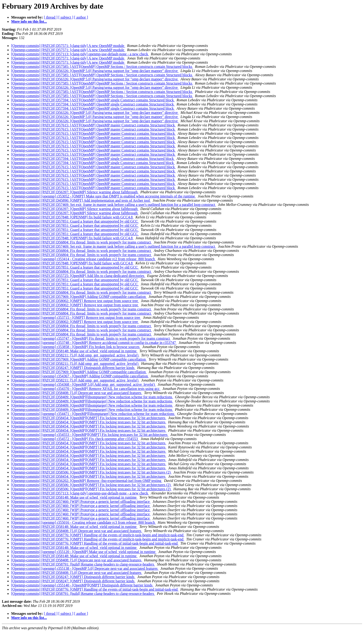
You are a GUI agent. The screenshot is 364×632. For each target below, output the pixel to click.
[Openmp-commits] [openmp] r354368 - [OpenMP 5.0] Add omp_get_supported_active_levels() (83, 384)
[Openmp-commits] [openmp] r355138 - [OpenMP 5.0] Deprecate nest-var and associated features (85, 568)
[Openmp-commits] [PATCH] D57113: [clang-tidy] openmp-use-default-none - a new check (80, 54)
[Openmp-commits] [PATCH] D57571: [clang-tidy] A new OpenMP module (68, 46)
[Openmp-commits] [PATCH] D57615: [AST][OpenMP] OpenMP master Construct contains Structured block (93, 125)
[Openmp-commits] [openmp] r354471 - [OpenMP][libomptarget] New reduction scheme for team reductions (93, 414)
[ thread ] (51, 17)
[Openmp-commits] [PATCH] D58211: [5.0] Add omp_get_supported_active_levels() (75, 355)
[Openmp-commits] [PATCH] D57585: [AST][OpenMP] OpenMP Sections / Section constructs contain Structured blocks (102, 67)
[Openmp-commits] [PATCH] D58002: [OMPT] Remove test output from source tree (75, 301)
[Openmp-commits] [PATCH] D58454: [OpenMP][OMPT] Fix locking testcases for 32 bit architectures (89, 418)
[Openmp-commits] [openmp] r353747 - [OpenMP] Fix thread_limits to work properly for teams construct (91, 338)
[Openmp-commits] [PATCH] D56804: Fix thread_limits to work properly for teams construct (81, 242)
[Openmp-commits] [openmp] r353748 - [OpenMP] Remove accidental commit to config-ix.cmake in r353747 (94, 343)
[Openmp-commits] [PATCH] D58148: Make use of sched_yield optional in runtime (74, 351)
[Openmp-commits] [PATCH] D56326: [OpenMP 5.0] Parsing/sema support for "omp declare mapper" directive (95, 71)
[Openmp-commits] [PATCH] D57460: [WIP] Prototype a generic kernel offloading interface (81, 502)
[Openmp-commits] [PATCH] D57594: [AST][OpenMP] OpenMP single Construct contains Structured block (93, 100)
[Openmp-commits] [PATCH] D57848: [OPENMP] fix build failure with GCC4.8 (72, 217)
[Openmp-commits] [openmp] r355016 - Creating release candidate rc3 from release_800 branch (83, 522)
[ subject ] (66, 17)
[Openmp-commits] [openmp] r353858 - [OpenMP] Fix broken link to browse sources (76, 347)
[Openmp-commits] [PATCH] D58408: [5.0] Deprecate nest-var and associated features (77, 393)
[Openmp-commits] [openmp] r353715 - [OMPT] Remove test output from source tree (76, 318)
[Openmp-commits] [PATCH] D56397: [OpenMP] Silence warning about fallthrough (75, 192)
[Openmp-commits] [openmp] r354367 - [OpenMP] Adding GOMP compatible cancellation (80, 376)
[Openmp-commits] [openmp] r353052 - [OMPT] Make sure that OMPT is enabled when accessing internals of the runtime (104, 196)
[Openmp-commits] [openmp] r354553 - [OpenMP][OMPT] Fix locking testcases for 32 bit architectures (90, 435)
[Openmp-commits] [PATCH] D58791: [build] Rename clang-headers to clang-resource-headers (83, 564)
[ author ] (81, 17)
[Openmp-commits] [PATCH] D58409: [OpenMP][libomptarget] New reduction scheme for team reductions (92, 397)
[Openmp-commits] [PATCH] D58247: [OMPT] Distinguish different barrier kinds (73, 368)
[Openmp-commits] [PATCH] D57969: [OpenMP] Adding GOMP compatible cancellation (79, 297)
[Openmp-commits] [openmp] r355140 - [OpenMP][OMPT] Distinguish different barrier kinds (82, 585)
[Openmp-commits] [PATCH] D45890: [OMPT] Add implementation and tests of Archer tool (81, 200)
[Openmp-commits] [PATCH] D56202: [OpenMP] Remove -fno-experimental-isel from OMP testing (87, 481)
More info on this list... (29, 21)
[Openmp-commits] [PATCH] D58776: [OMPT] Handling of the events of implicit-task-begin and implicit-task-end (98, 535)
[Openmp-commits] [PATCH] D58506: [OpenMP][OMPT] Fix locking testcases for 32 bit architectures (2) (91, 472)
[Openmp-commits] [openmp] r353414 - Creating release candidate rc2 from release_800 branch (83, 259)
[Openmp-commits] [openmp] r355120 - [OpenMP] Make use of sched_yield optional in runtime (84, 552)
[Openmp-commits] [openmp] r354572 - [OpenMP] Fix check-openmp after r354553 (75, 439)
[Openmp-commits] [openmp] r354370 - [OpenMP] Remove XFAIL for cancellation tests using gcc (86, 389)
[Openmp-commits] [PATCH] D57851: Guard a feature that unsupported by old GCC (75, 221)
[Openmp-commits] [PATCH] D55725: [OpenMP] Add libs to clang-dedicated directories (78, 276)
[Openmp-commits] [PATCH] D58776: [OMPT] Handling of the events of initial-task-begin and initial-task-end (95, 543)
